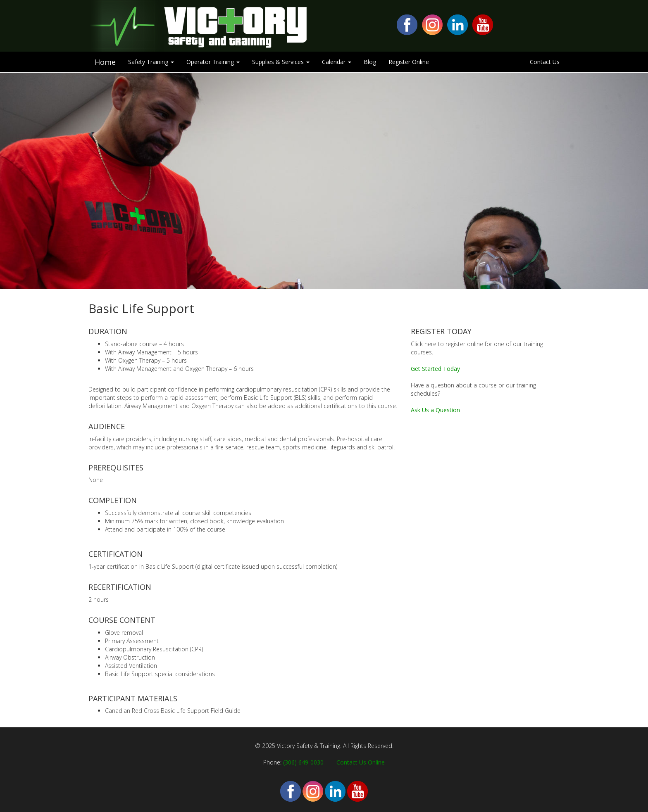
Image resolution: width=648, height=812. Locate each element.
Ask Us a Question (435, 410)
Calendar (337, 62)
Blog (370, 62)
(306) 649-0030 (303, 762)
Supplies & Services (281, 62)
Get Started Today (435, 369)
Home (105, 62)
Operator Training (213, 62)
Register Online (409, 62)
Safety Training (151, 62)
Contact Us (545, 62)
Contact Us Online (361, 762)
